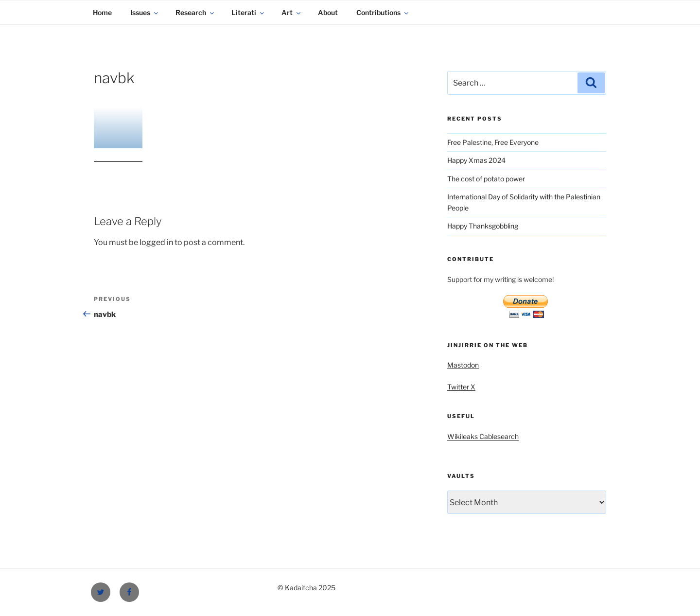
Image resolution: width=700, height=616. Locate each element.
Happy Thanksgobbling (483, 226)
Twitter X (461, 387)
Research (195, 12)
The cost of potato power (486, 179)
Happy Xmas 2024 (476, 160)
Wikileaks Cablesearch (483, 436)
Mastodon (463, 365)
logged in (156, 242)
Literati (248, 12)
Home (102, 12)
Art (292, 12)
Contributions (383, 12)
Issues (145, 12)
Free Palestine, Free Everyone (493, 142)
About (328, 12)
